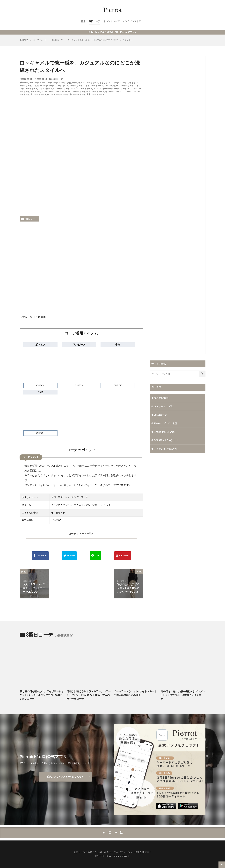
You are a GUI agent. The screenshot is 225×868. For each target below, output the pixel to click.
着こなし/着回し (162, 398)
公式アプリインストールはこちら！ (65, 777)
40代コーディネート (57, 83)
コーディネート (40, 40)
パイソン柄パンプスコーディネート (54, 89)
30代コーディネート (38, 83)
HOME (25, 40)
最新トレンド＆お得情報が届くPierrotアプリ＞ (113, 32)
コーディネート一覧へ (81, 534)
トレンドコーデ (111, 21)
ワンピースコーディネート (74, 92)
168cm (25, 83)
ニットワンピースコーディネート (119, 86)
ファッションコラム (164, 406)
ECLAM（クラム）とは (166, 440)
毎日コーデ (94, 21)
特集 (83, 21)
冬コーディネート (113, 92)
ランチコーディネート (51, 92)
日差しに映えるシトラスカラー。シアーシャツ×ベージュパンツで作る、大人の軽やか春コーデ (89, 695)
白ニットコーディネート (58, 94)
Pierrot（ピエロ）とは (166, 423)
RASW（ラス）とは (164, 432)
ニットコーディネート (93, 86)
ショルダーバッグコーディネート (47, 86)
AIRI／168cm (38, 317)
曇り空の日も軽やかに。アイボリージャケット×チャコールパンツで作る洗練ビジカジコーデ (42, 695)
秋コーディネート (78, 94)
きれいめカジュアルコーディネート (83, 83)
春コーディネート (38, 94)
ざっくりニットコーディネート (113, 83)
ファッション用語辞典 (165, 449)
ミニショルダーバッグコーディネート (110, 89)
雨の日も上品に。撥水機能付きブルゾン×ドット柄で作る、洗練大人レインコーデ (183, 695)
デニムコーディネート (73, 86)
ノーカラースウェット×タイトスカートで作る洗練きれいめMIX (135, 693)
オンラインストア (132, 21)
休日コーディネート (95, 92)
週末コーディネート (95, 94)
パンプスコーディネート (81, 89)
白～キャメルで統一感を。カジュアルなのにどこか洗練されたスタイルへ (100, 40)
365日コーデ (57, 40)
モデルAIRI (35, 92)
